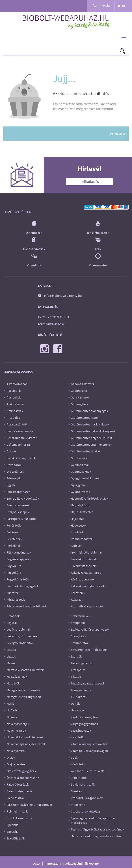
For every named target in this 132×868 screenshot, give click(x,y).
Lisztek (11, 650)
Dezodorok (14, 465)
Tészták (76, 677)
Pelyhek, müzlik (17, 811)
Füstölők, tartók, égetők (23, 586)
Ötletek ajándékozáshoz (23, 778)
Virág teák (77, 737)
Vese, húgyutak (81, 731)
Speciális (12, 825)
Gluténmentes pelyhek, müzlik (91, 438)
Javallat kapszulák (83, 566)
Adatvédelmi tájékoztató (82, 864)
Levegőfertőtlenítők (20, 643)
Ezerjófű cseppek (18, 512)
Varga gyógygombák (84, 724)
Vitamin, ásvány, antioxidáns (90, 744)
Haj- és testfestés (82, 512)
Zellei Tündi (79, 778)
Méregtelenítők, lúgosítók (24, 697)
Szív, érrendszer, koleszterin (89, 650)
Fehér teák (14, 525)
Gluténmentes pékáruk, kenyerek (93, 431)
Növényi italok (16, 731)
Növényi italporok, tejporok (25, 737)
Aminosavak (15, 411)
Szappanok (78, 623)
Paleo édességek (18, 784)
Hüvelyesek (79, 525)
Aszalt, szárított (17, 424)
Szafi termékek (81, 616)
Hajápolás (77, 519)
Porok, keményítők (19, 818)
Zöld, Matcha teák (83, 784)
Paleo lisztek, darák (19, 791)
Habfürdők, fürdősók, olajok (90, 498)
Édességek (14, 478)
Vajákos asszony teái (84, 717)
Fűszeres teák (16, 600)
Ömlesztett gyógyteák (21, 771)
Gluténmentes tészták (86, 451)
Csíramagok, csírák (19, 445)
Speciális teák (16, 838)
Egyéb (11, 485)
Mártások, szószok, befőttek (25, 670)
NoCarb (12, 710)
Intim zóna (78, 805)
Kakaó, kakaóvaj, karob (86, 573)
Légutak (12, 623)
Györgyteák (79, 485)
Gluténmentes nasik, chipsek (90, 424)
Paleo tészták (16, 798)
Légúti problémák (19, 629)
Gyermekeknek (81, 472)
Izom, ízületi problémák (87, 552)
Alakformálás (16, 404)
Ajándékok (14, 397)
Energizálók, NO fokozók (23, 498)
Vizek (74, 757)
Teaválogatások (81, 663)
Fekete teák (14, 539)
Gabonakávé (79, 391)
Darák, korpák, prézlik (21, 458)
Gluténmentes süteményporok (92, 445)
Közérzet (77, 600)
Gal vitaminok (80, 397)
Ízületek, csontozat (83, 559)
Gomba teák (79, 458)
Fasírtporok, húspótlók (22, 519)
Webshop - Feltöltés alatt (88, 771)
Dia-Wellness (15, 472)
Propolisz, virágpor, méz (87, 798)
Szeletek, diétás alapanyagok (90, 629)
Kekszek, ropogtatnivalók (88, 586)
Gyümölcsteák (80, 492)
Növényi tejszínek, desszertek (26, 744)
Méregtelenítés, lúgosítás (23, 690)
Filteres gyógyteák (19, 552)
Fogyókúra (14, 566)
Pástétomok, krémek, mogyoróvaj (29, 805)
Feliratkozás (90, 182)
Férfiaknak (14, 546)
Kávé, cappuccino (82, 579)
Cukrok (12, 451)
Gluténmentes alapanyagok (89, 411)
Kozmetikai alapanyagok (87, 606)
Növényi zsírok (16, 751)
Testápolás (78, 670)
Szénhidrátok (80, 643)
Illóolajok (77, 532)
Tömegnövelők (81, 690)
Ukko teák (78, 710)
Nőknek (12, 717)
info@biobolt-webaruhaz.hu (63, 296)
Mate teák (13, 683)
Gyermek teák (80, 465)
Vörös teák (78, 764)
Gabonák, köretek (83, 384)
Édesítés (76, 791)
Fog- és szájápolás (19, 559)
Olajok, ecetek (16, 764)
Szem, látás (78, 636)
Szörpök (76, 656)
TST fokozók (79, 697)
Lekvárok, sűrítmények (22, 636)
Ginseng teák (79, 404)
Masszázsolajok (17, 677)
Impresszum (53, 864)
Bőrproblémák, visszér (22, 438)
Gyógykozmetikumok (85, 478)
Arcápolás (13, 418)
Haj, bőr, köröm (81, 505)
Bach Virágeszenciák (20, 431)
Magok (11, 663)
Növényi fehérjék (18, 724)
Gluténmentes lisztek (85, 418)
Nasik (10, 704)
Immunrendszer (82, 539)
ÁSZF (37, 864)
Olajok (11, 757)
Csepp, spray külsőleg (85, 811)
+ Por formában (17, 384)
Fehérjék (12, 532)
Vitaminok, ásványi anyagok (89, 751)
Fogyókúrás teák (18, 579)
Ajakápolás (14, 391)
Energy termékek (18, 505)
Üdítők (75, 704)
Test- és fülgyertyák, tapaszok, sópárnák (97, 829)
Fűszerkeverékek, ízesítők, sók (27, 606)
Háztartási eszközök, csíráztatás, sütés (96, 836)
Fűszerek (13, 593)
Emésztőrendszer (18, 492)
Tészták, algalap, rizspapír (88, 683)
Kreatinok (13, 616)
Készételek (78, 593)
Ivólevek (77, 546)
